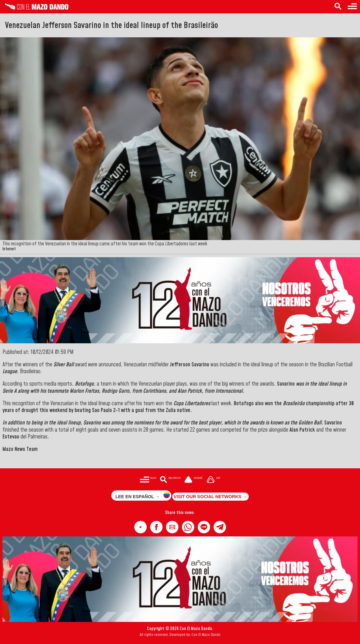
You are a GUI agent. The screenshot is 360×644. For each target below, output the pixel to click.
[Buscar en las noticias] (170, 480)
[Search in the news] (338, 7)
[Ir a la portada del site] (194, 480)
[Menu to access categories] (352, 7)
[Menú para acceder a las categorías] (148, 480)
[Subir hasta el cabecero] (213, 480)
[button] (141, 527)
